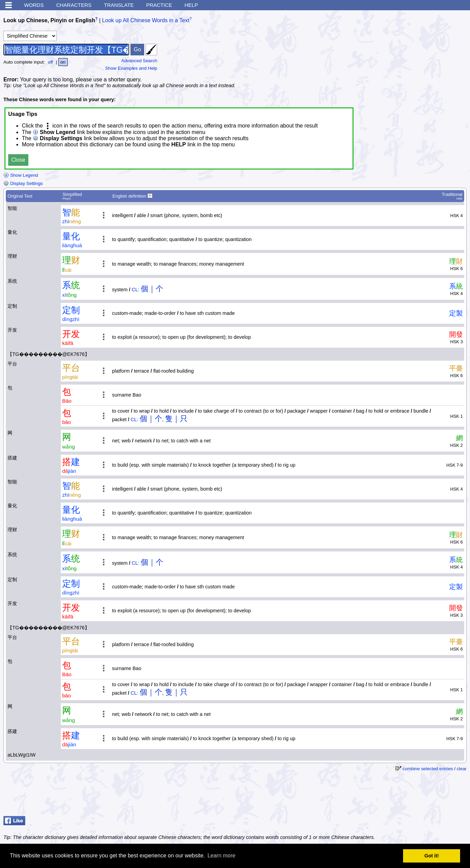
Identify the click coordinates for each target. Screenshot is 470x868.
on (63, 62)
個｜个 (152, 289)
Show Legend (21, 175)
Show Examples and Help (131, 68)
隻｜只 (176, 419)
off (50, 62)
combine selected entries (428, 769)
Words (34, 5)
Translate (119, 5)
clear (462, 769)
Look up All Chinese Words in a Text (146, 20)
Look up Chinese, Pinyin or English (49, 20)
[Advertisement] (415, 56)
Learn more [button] (221, 856)
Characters (74, 5)
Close (18, 160)
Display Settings (23, 183)
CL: (136, 290)
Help (191, 5)
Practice (159, 5)
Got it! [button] (432, 856)
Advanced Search (139, 61)
